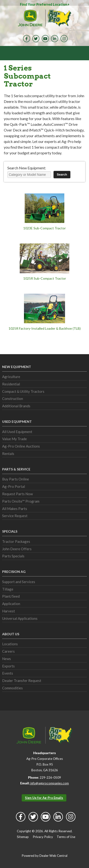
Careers (8, 651)
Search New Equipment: (27, 168)
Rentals (8, 454)
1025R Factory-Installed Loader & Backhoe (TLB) (45, 328)
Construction (13, 399)
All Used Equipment (17, 432)
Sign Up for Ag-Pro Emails (44, 798)
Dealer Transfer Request (22, 681)
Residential (11, 384)
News (7, 659)
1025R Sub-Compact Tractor (45, 278)
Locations (10, 644)
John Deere (30, 18)
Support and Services (19, 582)
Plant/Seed (11, 596)
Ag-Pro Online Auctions (21, 446)
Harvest (9, 611)
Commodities (12, 688)
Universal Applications (20, 618)
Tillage (8, 589)
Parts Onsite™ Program (21, 501)
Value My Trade (14, 439)
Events (8, 673)
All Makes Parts (15, 509)
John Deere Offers (17, 549)
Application (11, 604)
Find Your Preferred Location (45, 4)
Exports (8, 666)
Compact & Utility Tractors (23, 391)
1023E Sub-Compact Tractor (44, 228)
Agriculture (11, 377)
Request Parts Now (17, 494)
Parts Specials (13, 556)
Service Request (15, 516)
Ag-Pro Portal (14, 486)
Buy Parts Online (16, 479)
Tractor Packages (16, 541)
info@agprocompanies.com (49, 783)
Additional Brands (16, 406)
